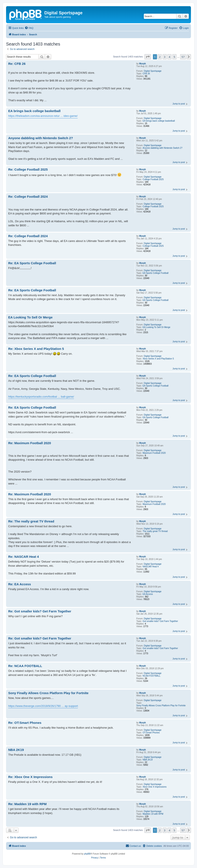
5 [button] (174, 57)
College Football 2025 (153, 179)
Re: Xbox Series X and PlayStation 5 (36, 349)
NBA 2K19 (147, 760)
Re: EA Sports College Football (32, 263)
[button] (148, 57)
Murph (143, 64)
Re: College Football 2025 (28, 169)
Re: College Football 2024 (28, 197)
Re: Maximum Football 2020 (30, 443)
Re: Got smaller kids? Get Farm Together (40, 611)
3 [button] (165, 57)
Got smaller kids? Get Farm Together (160, 621)
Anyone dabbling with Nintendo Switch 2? (162, 148)
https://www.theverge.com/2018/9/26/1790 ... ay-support (43, 706)
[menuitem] (29, 28)
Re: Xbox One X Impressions (30, 777)
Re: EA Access (20, 584)
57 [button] (183, 57)
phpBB (87, 854)
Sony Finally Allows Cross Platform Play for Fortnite (161, 706)
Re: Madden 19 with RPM (27, 804)
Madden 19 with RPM (153, 814)
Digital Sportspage (153, 71)
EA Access (148, 594)
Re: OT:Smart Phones (25, 723)
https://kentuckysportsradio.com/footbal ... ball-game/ (41, 397)
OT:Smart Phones (151, 733)
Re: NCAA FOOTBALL (25, 666)
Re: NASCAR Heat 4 (24, 557)
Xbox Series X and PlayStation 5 (158, 359)
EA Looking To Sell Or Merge (156, 327)
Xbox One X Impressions (155, 787)
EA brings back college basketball (159, 121)
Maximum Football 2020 (154, 453)
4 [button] (169, 57)
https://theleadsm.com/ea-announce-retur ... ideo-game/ (43, 116)
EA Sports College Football (155, 273)
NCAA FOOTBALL (151, 676)
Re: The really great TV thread (31, 521)
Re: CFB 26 (17, 64)
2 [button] (160, 57)
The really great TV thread (155, 531)
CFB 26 (146, 74)
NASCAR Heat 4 (151, 567)
